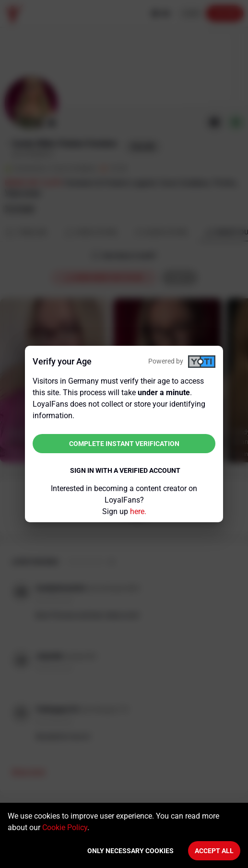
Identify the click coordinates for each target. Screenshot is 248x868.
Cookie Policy (65, 827)
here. (138, 511)
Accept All (214, 851)
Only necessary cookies (130, 851)
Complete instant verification (124, 444)
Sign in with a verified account (125, 470)
